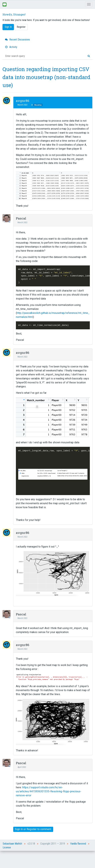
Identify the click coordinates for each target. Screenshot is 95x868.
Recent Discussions (17, 40)
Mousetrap (38, 105)
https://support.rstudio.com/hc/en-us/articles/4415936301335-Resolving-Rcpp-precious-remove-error (49, 791)
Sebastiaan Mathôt (12, 844)
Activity (11, 47)
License (7, 847)
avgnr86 (23, 101)
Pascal (21, 218)
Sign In (8, 27)
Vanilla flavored (78, 844)
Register (21, 27)
